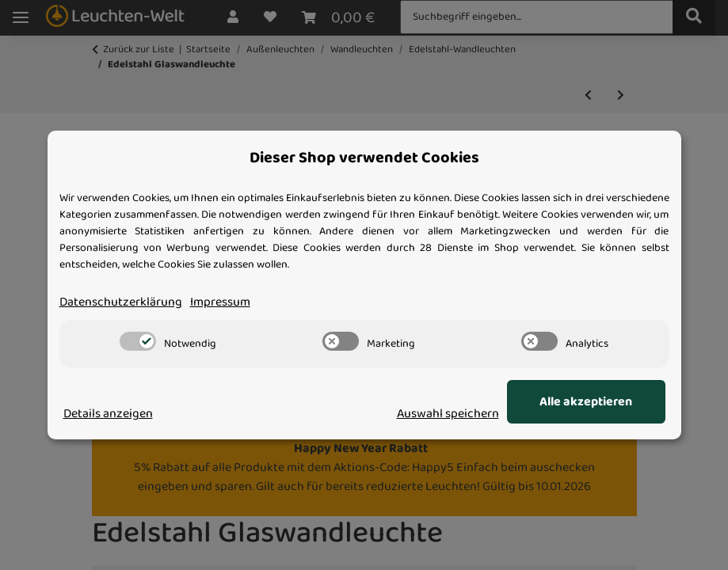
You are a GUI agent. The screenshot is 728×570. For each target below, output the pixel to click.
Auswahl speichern (448, 414)
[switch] (138, 341)
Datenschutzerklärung (121, 302)
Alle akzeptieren (586, 402)
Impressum (220, 302)
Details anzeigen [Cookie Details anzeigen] (108, 414)
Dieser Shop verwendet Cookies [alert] (364, 158)
